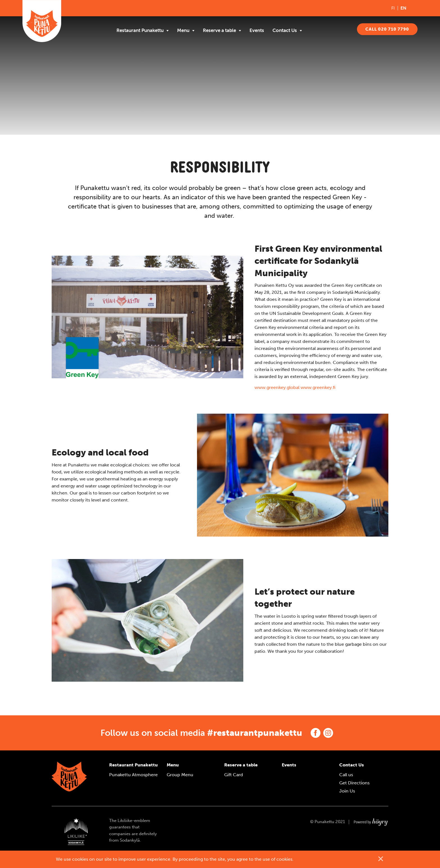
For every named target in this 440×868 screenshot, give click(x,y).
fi (393, 8)
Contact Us (285, 30)
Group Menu (180, 775)
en (403, 8)
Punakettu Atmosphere (133, 775)
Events (257, 30)
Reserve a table (219, 30)
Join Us (347, 791)
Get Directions (354, 783)
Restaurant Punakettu (140, 30)
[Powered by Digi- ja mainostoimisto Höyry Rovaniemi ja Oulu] (371, 821)
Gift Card (234, 775)
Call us (346, 775)
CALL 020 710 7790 (387, 29)
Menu (183, 30)
